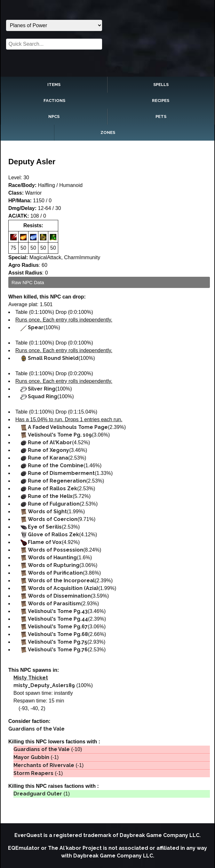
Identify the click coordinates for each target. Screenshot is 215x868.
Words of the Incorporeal (61, 581)
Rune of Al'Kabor (50, 442)
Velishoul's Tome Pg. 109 (60, 435)
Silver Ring (42, 389)
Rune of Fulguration (54, 504)
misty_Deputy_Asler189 (44, 685)
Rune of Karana (48, 458)
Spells (161, 85)
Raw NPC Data (28, 282)
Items (54, 85)
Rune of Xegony (48, 450)
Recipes (161, 101)
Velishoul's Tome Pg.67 (58, 627)
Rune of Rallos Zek (52, 488)
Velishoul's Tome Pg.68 (58, 634)
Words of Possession (56, 550)
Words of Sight (47, 511)
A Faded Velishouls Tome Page (68, 427)
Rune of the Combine (56, 465)
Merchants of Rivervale (44, 765)
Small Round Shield (53, 358)
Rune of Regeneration (57, 481)
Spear (36, 327)
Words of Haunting (52, 558)
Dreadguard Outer (38, 794)
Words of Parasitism (54, 604)
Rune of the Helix (50, 496)
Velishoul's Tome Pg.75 (58, 642)
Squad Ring (43, 396)
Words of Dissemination (59, 596)
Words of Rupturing (54, 565)
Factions (54, 101)
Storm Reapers (33, 773)
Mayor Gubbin (31, 757)
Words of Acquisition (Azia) (63, 588)
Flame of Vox (45, 542)
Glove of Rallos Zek (53, 535)
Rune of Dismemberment (61, 473)
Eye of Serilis (45, 527)
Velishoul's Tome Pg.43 (58, 611)
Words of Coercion (53, 519)
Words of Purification (55, 573)
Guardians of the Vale (36, 729)
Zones (108, 132)
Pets (161, 116)
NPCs (54, 116)
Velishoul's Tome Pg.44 (58, 619)
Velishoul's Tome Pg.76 (58, 650)
